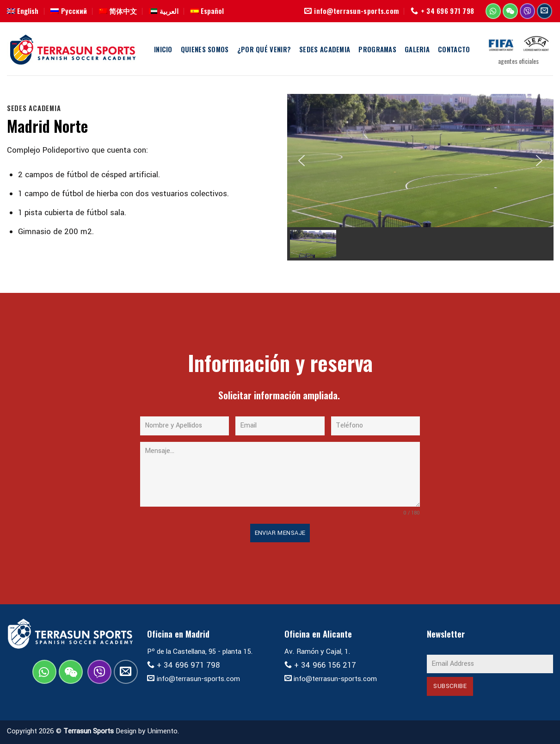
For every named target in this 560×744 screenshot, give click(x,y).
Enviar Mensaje (280, 533)
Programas (377, 49)
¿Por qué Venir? (264, 49)
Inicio (163, 49)
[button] (302, 161)
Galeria (417, 49)
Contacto (454, 49)
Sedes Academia (325, 49)
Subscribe (450, 686)
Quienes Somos (205, 49)
